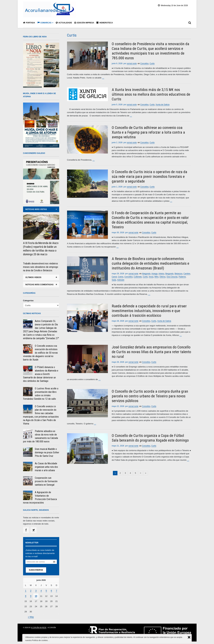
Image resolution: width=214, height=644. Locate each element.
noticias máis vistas (36, 209)
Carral (114, 276)
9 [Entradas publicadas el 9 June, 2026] (31, 596)
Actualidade (64, 23)
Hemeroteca (105, 23)
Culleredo (138, 276)
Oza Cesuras (172, 276)
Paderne (182, 276)
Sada (114, 279)
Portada (29, 23)
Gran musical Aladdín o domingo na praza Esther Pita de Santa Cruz (47, 452)
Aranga (154, 273)
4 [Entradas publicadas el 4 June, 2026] (41, 590)
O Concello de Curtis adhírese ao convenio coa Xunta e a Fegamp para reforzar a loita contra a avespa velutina (148, 132)
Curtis (152, 64)
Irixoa (151, 276)
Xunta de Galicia (163, 104)
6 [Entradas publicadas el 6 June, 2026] (51, 590)
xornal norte (132, 64)
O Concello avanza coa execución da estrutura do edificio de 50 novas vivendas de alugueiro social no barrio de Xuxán (40, 353)
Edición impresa (84, 23)
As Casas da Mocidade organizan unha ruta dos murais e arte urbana (46, 467)
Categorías (28, 301)
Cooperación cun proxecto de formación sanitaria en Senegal (46, 481)
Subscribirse (36, 570)
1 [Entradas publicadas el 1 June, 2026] (26, 590)
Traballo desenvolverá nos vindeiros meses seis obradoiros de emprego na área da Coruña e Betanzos (41, 267)
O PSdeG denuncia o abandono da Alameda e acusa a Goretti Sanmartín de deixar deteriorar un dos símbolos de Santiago (41, 374)
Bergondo (169, 273)
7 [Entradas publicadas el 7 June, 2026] (56, 590)
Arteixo (161, 273)
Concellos (145, 64)
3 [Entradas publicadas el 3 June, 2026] (36, 590)
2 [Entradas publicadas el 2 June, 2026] (31, 590)
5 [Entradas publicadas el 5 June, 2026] (46, 590)
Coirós (121, 276)
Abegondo (146, 273)
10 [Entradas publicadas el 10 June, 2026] (36, 596)
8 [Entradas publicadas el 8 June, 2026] (26, 596)
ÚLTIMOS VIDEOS (33, 277)
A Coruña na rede (39, 627)
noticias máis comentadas (39, 285)
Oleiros (163, 276)
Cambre (187, 273)
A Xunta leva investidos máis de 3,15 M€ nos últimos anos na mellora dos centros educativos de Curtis (151, 94)
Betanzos (179, 273)
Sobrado (121, 279)
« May (31, 616)
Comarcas (44, 23)
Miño (157, 276)
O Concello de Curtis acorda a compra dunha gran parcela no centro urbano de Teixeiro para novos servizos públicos (150, 395)
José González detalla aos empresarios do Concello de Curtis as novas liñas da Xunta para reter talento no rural (151, 351)
